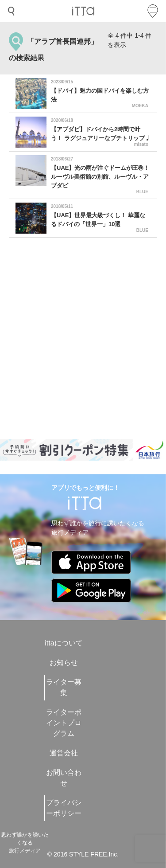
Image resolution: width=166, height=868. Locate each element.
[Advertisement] (83, 338)
